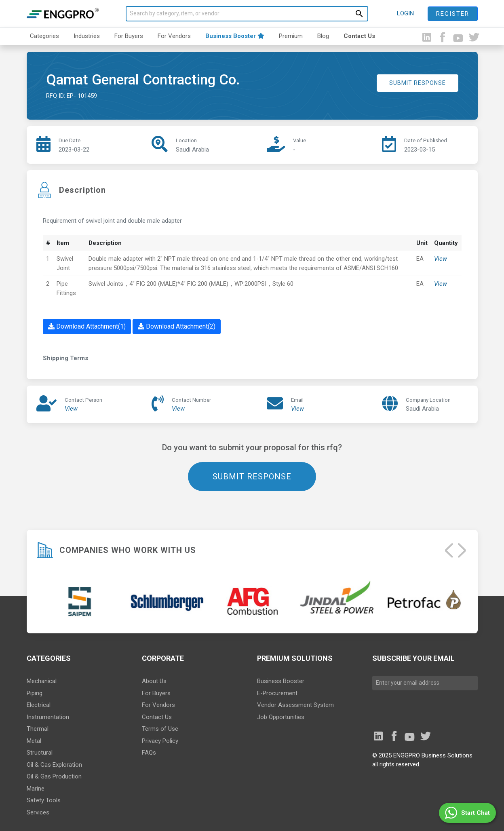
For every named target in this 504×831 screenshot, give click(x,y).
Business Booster (235, 36)
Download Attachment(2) (177, 326)
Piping (35, 693)
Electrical (39, 705)
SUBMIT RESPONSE (418, 83)
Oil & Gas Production (54, 776)
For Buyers (129, 36)
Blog (323, 36)
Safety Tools (44, 800)
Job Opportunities (281, 717)
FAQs (149, 753)
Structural (40, 753)
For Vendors (174, 36)
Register (453, 14)
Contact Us (359, 36)
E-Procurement (277, 693)
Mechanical (42, 681)
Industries (87, 36)
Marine (36, 789)
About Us (154, 681)
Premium (291, 36)
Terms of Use (160, 729)
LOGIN (405, 13)
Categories (44, 36)
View (441, 259)
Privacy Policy (160, 741)
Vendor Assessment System (295, 705)
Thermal (38, 729)
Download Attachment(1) (87, 326)
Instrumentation (48, 717)
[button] (467, 813)
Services (38, 812)
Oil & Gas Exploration (54, 765)
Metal (34, 741)
